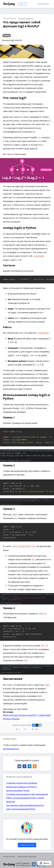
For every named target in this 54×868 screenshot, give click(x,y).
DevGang (9, 4)
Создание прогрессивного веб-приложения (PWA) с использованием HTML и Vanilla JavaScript (27, 798)
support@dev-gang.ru (23, 865)
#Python (7, 719)
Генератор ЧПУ (9, 857)
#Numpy (16, 719)
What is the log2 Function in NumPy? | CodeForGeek (27, 715)
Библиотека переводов (27, 857)
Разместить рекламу (27, 845)
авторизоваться (11, 749)
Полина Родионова (26, 18)
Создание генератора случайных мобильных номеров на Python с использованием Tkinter (22, 787)
